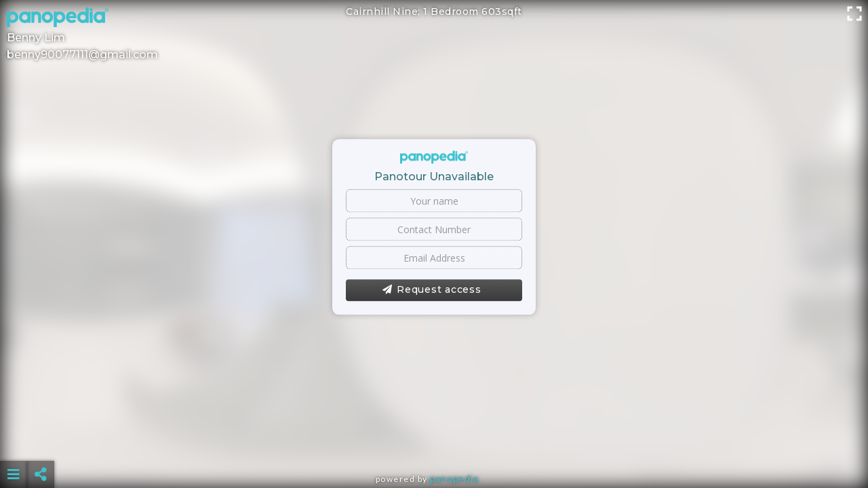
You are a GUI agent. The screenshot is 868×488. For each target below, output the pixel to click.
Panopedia (454, 479)
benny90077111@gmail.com (82, 55)
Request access (432, 290)
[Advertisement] (434, 441)
